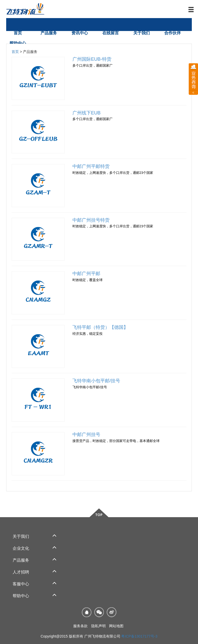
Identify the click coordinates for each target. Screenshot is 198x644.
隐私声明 (98, 626)
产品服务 (49, 33)
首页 (18, 33)
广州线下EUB (86, 113)
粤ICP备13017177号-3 (139, 636)
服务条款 (80, 626)
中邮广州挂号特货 (91, 220)
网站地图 (116, 626)
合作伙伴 (172, 33)
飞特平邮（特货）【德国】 (100, 327)
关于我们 (142, 33)
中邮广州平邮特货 (91, 166)
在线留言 (111, 33)
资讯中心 (80, 33)
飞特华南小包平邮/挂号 (96, 381)
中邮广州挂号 (86, 434)
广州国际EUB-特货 (92, 59)
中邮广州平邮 (86, 274)
